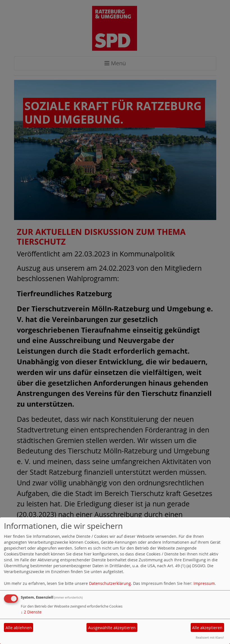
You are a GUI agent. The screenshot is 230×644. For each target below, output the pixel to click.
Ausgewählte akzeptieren (112, 628)
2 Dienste (31, 612)
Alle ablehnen (19, 628)
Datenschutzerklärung (110, 583)
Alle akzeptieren (207, 628)
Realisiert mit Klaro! (210, 637)
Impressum (204, 583)
